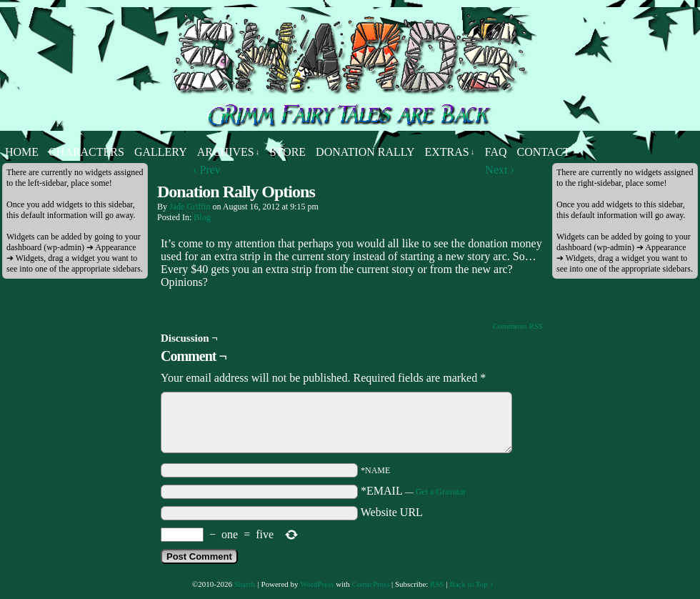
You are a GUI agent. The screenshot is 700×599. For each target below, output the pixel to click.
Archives (229, 152)
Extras (449, 152)
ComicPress (371, 584)
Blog (202, 217)
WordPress (317, 584)
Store (288, 152)
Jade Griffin (190, 207)
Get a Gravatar (441, 492)
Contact (544, 152)
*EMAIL (413, 491)
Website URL (392, 512)
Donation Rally (365, 152)
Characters (86, 152)
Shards (245, 584)
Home (22, 152)
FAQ (496, 152)
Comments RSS (518, 326)
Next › (499, 170)
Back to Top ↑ (471, 584)
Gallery (161, 152)
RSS (437, 584)
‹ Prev (207, 170)
